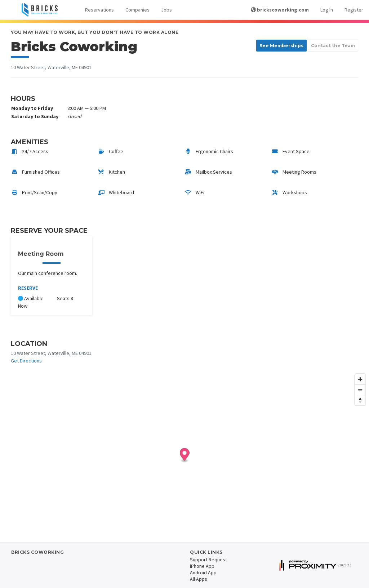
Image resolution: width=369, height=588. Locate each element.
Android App (203, 573)
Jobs (166, 10)
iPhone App (202, 566)
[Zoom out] (360, 390)
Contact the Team (333, 46)
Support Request (208, 560)
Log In (327, 10)
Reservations (99, 10)
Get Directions (26, 361)
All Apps (199, 579)
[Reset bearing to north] (360, 400)
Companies (137, 10)
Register (354, 10)
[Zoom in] (360, 379)
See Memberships (281, 46)
